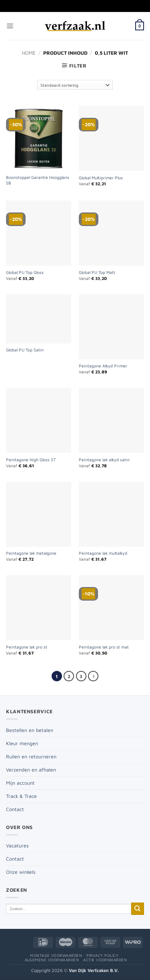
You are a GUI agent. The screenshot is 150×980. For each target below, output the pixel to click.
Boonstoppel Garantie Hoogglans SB (38, 180)
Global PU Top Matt (97, 272)
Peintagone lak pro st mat (104, 647)
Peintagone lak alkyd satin (104, 460)
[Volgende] (93, 676)
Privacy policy (102, 955)
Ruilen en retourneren (31, 757)
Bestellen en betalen (30, 730)
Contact (15, 809)
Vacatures (17, 846)
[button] (10, 26)
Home (29, 53)
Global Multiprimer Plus (101, 178)
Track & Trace (21, 796)
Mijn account (20, 783)
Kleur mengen (22, 743)
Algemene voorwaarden (52, 960)
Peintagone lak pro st (27, 647)
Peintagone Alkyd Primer (103, 366)
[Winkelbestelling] (75, 85)
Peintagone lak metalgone (31, 553)
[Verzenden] (138, 909)
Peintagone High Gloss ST (31, 460)
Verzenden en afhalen (31, 770)
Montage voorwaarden (56, 955)
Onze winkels (21, 872)
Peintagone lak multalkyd (103, 553)
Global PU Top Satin (25, 350)
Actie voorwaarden (105, 960)
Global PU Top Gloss (25, 272)
